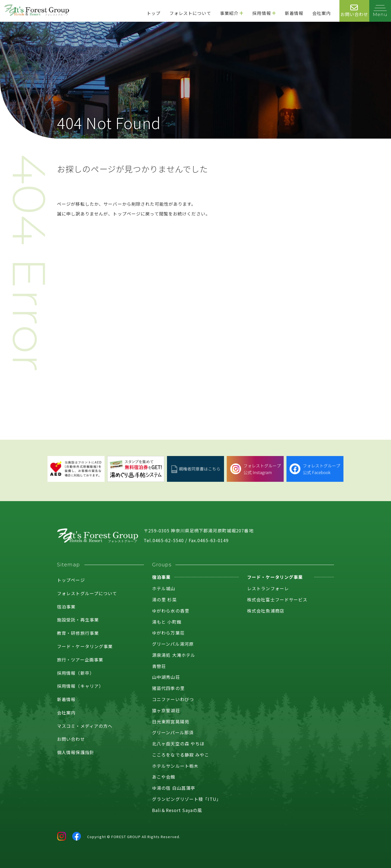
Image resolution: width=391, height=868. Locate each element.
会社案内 (66, 713)
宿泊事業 (66, 607)
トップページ (71, 580)
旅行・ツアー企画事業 (80, 660)
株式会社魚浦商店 (266, 611)
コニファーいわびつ (173, 699)
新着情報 (66, 699)
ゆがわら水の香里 (171, 611)
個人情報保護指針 (76, 752)
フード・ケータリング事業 (85, 646)
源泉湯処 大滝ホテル (174, 655)
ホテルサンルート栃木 (175, 766)
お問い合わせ (71, 739)
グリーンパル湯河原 (173, 644)
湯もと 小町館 (167, 622)
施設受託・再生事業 (78, 620)
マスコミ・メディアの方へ (85, 726)
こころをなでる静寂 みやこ (181, 755)
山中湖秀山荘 (166, 677)
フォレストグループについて (87, 593)
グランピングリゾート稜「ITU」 (187, 799)
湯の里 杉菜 (164, 600)
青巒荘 (159, 666)
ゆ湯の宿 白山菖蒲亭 (174, 788)
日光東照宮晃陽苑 (171, 722)
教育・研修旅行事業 (78, 633)
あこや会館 (164, 777)
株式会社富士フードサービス (277, 600)
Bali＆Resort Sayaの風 (177, 810)
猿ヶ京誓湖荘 (166, 710)
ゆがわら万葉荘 (168, 633)
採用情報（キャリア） (80, 686)
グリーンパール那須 (173, 732)
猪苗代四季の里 (168, 688)
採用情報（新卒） (76, 673)
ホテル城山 (164, 588)
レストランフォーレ (268, 588)
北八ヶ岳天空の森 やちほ (178, 744)
